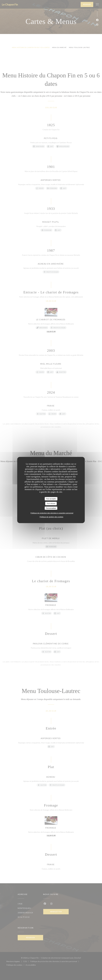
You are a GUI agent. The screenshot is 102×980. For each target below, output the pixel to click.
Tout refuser (51, 503)
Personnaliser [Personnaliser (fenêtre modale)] (51, 508)
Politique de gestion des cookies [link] (52, 517)
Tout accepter (51, 499)
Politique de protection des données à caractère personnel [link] (52, 513)
